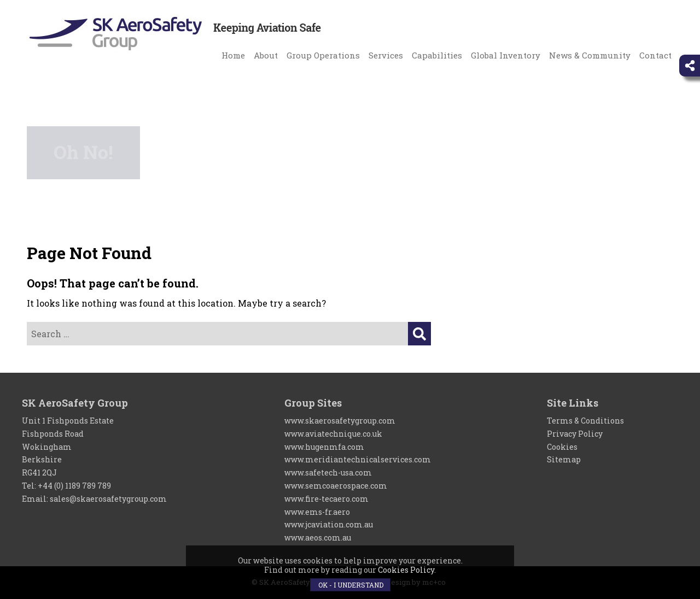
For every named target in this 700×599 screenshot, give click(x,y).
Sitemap (564, 459)
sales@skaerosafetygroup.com (108, 499)
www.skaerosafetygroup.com (340, 421)
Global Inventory (506, 55)
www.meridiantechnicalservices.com (358, 459)
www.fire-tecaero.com (326, 499)
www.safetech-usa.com (328, 472)
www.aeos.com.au (318, 538)
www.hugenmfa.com (324, 447)
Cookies (562, 447)
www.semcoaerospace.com (336, 486)
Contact (655, 55)
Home (233, 55)
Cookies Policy (406, 570)
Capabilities (437, 55)
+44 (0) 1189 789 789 (74, 486)
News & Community (590, 55)
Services (386, 55)
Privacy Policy (575, 434)
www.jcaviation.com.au (329, 524)
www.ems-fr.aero (317, 512)
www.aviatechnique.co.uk (333, 434)
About (266, 55)
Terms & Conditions (585, 421)
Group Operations (323, 55)
